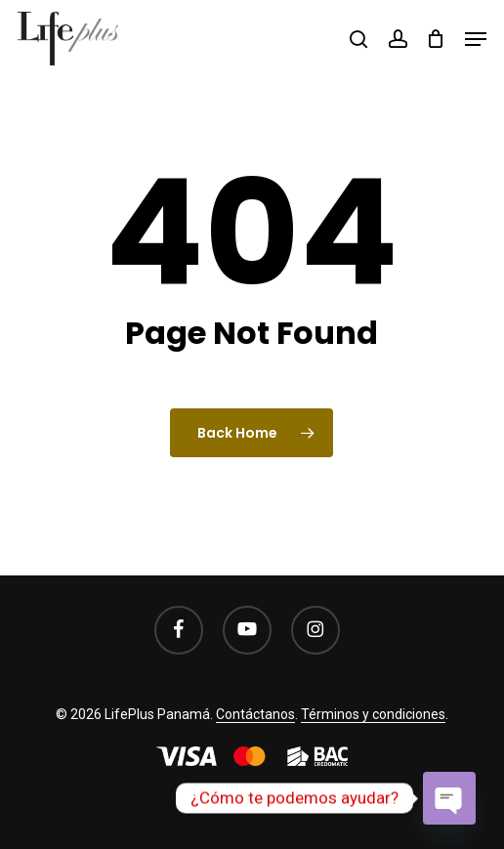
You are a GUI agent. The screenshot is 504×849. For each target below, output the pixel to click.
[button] (476, 39)
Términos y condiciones (373, 714)
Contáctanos (255, 714)
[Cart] (436, 39)
